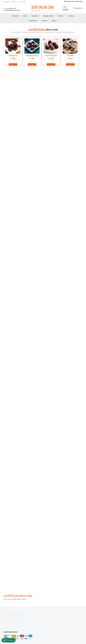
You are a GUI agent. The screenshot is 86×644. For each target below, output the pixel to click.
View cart (65, 10)
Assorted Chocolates (51, 56)
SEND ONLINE (43, 9)
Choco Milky (70, 56)
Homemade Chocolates (32, 56)
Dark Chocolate (13, 56)
